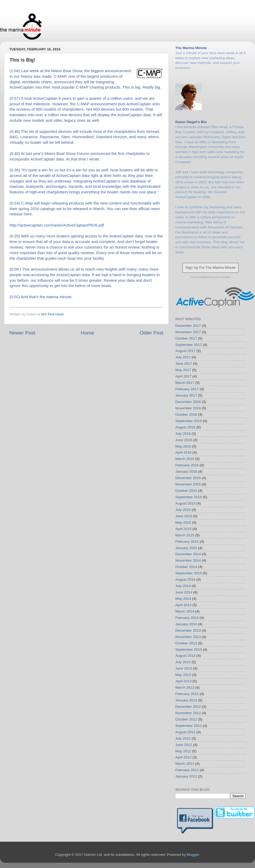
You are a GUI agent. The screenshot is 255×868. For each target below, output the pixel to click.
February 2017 (187, 389)
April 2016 (183, 452)
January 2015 (186, 548)
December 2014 (188, 554)
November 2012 (188, 713)
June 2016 (184, 440)
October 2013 (186, 643)
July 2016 (183, 434)
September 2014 (189, 573)
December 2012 (188, 707)
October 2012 (186, 719)
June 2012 (184, 745)
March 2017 (185, 383)
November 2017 (188, 332)
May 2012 (183, 751)
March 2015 (185, 535)
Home (87, 333)
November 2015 (188, 484)
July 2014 (183, 586)
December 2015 (188, 478)
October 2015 (186, 491)
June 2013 (184, 668)
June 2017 (184, 364)
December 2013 (188, 630)
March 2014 (185, 611)
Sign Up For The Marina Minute (210, 268)
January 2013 (186, 700)
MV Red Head (52, 314)
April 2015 (183, 529)
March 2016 (185, 459)
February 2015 (187, 542)
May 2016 (183, 446)
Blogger (193, 855)
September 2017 (189, 345)
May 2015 (183, 522)
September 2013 (189, 650)
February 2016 (187, 465)
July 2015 (183, 510)
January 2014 (186, 624)
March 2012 (185, 764)
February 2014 (187, 618)
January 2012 (186, 776)
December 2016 (188, 402)
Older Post (152, 333)
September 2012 (189, 726)
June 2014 (184, 592)
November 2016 (188, 408)
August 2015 (185, 503)
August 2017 (185, 351)
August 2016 (185, 427)
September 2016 (189, 421)
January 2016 (186, 472)
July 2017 (183, 357)
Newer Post (22, 333)
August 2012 (185, 732)
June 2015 (184, 516)
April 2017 (183, 376)
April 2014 (183, 605)
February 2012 (187, 770)
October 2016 (186, 415)
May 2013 (183, 675)
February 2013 (187, 694)
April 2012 (183, 757)
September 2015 (189, 497)
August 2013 (185, 656)
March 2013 (185, 687)
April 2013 (183, 681)
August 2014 (185, 580)
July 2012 (183, 738)
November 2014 (188, 560)
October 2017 (186, 338)
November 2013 (188, 637)
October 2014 (186, 567)
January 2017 (186, 395)
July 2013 (183, 662)
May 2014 (183, 599)
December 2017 (188, 326)
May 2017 (183, 370)
